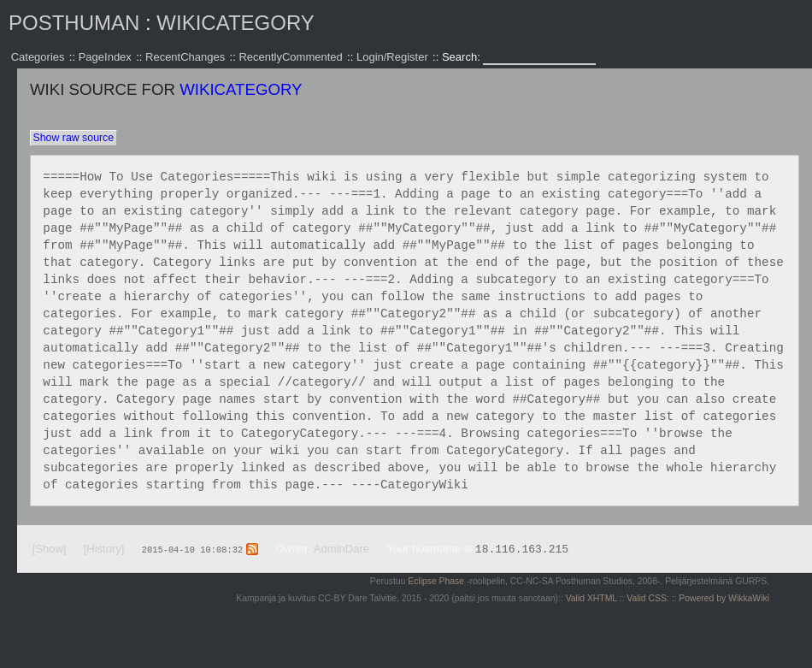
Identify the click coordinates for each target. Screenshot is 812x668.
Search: (462, 57)
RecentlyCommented (290, 57)
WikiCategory (235, 23)
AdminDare (341, 549)
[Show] (50, 549)
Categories (38, 57)
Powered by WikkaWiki (724, 598)
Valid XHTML (591, 598)
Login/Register (392, 57)
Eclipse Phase (436, 581)
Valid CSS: (647, 598)
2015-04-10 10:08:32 (192, 549)
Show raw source (73, 138)
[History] (104, 549)
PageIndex (105, 57)
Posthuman (74, 23)
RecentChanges (185, 57)
